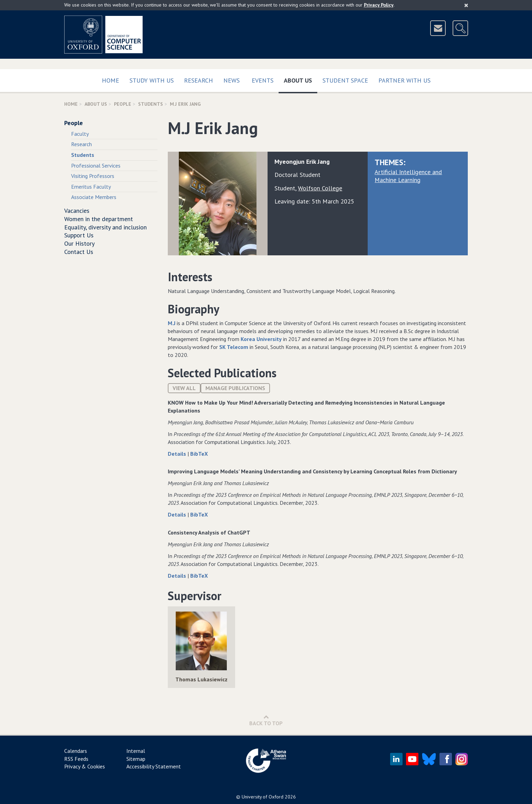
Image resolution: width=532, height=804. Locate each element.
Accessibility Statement (154, 766)
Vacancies (77, 211)
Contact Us (79, 252)
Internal (136, 751)
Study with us (152, 80)
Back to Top (266, 720)
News (231, 80)
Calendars (76, 751)
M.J (172, 323)
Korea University (261, 339)
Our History (79, 243)
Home (110, 80)
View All (184, 388)
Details (178, 454)
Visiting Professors (93, 176)
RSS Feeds (76, 759)
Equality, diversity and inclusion (105, 227)
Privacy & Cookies (85, 766)
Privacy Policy (379, 5)
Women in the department (99, 219)
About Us (301, 79)
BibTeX (199, 454)
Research (199, 80)
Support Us (79, 235)
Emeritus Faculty (91, 187)
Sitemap (136, 759)
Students (151, 104)
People (123, 104)
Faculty (80, 134)
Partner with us (404, 80)
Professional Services (96, 165)
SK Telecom (234, 347)
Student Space (345, 80)
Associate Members (94, 197)
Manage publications (235, 388)
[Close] (466, 5)
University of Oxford (263, 797)
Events (263, 80)
